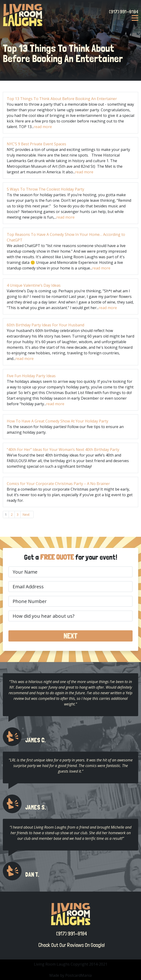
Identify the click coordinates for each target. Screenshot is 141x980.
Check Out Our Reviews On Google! (71, 945)
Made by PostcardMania (70, 975)
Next (26, 514)
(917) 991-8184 (124, 12)
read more (43, 127)
